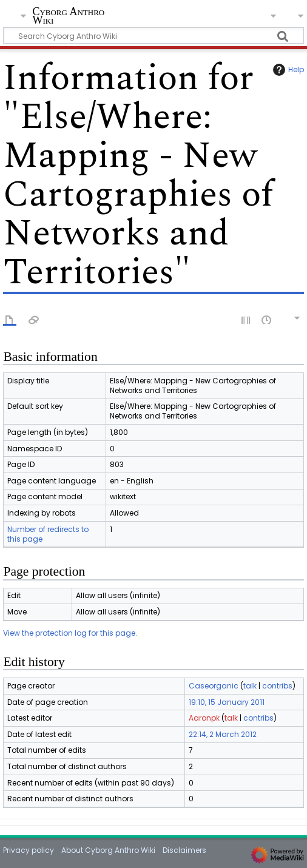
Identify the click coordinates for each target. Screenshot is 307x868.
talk (250, 686)
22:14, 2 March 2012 (223, 734)
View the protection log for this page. (70, 633)
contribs (277, 686)
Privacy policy (29, 850)
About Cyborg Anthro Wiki (108, 850)
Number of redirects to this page (48, 534)
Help (287, 70)
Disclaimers (184, 850)
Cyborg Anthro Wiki (68, 17)
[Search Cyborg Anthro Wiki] (153, 35)
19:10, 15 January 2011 (227, 702)
